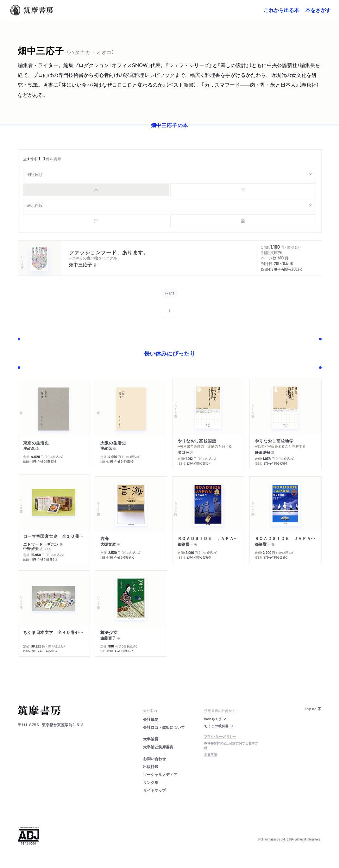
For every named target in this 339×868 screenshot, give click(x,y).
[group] (170, 190)
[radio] (96, 190)
